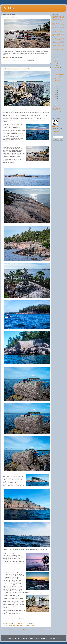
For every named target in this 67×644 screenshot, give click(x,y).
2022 (53, 21)
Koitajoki (58, 34)
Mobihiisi (54, 105)
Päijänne (63, 43)
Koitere (61, 34)
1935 (60, 18)
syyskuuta (57, 67)
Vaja (54, 18)
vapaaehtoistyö (55, 25)
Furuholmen (13, 626)
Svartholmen (62, 44)
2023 (57, 21)
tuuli (55, 51)
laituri (53, 49)
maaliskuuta (58, 79)
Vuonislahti (57, 48)
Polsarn (54, 43)
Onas (23, 626)
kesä (60, 48)
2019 (9, 62)
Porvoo (60, 43)
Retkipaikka (55, 106)
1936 (63, 19)
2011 (62, 26)
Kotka (58, 36)
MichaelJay (46, 639)
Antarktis (54, 29)
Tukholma (63, 47)
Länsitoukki (54, 38)
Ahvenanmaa (62, 27)
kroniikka (63, 48)
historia (58, 19)
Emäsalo (54, 30)
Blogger (57, 639)
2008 (57, 26)
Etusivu (26, 630)
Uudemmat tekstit (8, 630)
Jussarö (63, 32)
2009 (59, 26)
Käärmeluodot (55, 37)
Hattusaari (62, 21)
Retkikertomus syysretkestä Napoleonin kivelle (16, 69)
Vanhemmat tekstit (44, 630)
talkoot (63, 23)
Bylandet (63, 29)
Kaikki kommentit (58, 139)
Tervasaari (33, 626)
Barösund (58, 29)
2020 (63, 18)
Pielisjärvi (58, 41)
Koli (64, 34)
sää (53, 51)
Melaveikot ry (55, 115)
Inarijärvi (54, 22)
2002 (53, 26)
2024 (55, 27)
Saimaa (54, 19)
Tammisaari (62, 45)
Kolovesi (54, 36)
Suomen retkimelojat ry (57, 111)
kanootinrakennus (56, 23)
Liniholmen (63, 37)
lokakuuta (57, 65)
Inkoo (56, 32)
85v (59, 27)
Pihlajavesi (63, 41)
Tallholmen (27, 626)
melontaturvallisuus (58, 49)
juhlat (63, 22)
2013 (55, 87)
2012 (64, 26)
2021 (53, 27)
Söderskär (54, 45)
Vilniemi (54, 48)
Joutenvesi (59, 32)
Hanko (63, 30)
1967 (62, 25)
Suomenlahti (59, 22)
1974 (64, 25)
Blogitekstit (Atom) (9, 633)
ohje (7, 58)
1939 (60, 25)
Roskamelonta (55, 44)
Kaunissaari (54, 33)
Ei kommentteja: (21, 60)
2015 (55, 85)
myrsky (63, 49)
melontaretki (19, 626)
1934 (61, 19)
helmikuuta (58, 81)
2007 (55, 26)
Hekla (53, 32)
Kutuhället (63, 36)
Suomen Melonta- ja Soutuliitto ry (57, 109)
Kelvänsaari (62, 33)
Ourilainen (9, 8)
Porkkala (57, 43)
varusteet (57, 51)
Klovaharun (54, 34)
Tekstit (55, 137)
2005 (55, 98)
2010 (55, 92)
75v (57, 27)
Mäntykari (63, 38)
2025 (55, 56)
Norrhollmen (55, 40)
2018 (57, 18)
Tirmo (59, 47)
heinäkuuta (58, 77)
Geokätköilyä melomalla (10, 17)
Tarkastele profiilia (56, 132)
